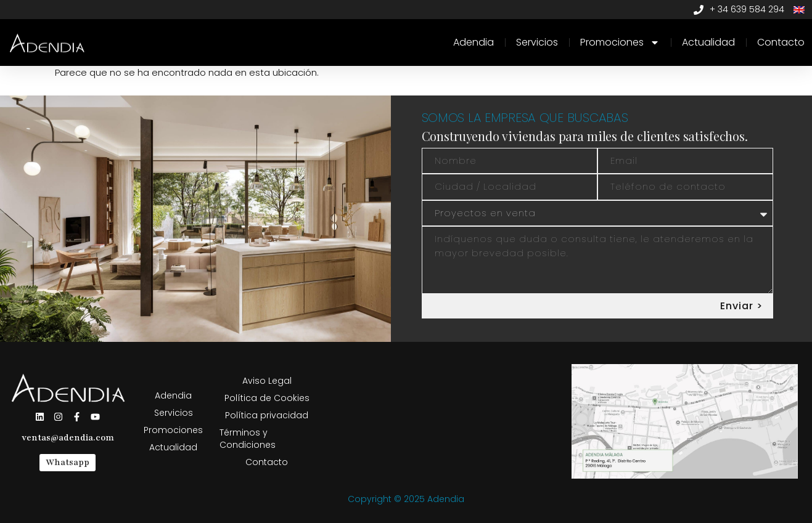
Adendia (474, 42)
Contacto (781, 42)
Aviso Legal (267, 381)
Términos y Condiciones (248, 439)
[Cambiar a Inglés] (799, 10)
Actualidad (708, 42)
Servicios (537, 42)
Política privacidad (267, 415)
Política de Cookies (267, 398)
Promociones (620, 43)
